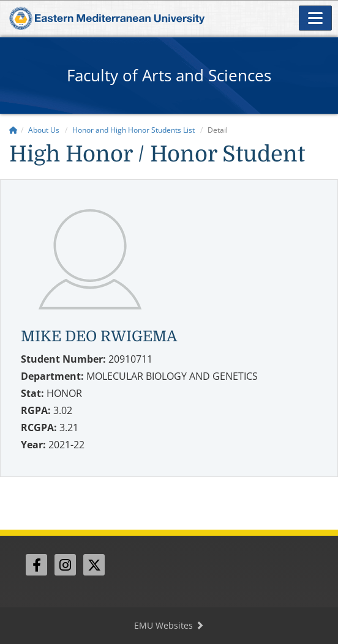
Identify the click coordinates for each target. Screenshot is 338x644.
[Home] (13, 130)
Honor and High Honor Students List (133, 130)
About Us (44, 130)
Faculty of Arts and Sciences (169, 75)
